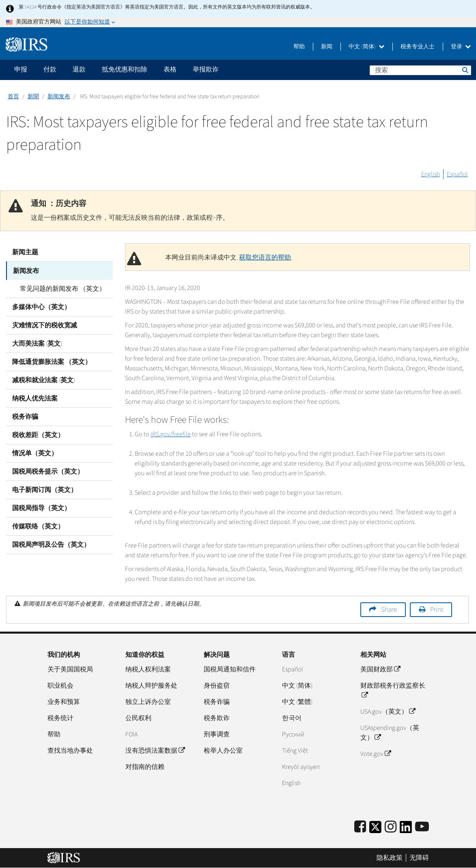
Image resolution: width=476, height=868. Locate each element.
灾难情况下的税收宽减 (45, 325)
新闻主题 (25, 252)
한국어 (292, 718)
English (431, 174)
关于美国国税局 (70, 669)
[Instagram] (391, 827)
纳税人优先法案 (35, 398)
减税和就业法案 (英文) (44, 380)
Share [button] (389, 610)
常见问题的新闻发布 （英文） (61, 288)
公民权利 (138, 718)
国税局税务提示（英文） (48, 471)
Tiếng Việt (295, 751)
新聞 (33, 97)
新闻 (327, 47)
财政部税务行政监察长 (393, 691)
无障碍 (419, 858)
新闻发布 (59, 97)
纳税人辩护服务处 (151, 686)
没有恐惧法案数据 (155, 751)
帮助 (299, 47)
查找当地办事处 (70, 751)
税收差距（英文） (38, 435)
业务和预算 (64, 702)
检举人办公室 (223, 751)
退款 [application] (79, 69)
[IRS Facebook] (360, 827)
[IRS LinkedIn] (406, 830)
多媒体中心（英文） (41, 307)
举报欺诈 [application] (206, 69)
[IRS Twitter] (375, 830)
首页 (13, 97)
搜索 (465, 70)
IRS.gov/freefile (171, 434)
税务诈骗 (25, 416)
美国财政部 (380, 669)
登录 (461, 47)
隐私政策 (390, 858)
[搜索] (420, 70)
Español (457, 174)
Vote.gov (376, 754)
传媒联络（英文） (38, 526)
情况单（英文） (35, 453)
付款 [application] (50, 69)
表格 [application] (170, 69)
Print (437, 610)
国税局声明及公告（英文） (51, 544)
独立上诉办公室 (148, 702)
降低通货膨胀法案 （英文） (52, 361)
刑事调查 (217, 734)
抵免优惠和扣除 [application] (125, 69)
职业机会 (60, 686)
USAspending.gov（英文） (390, 733)
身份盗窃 (217, 686)
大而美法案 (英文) (37, 343)
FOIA (131, 734)
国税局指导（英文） (41, 508)
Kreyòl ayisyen (301, 767)
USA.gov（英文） (388, 712)
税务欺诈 (217, 718)
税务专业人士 (418, 47)
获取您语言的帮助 (265, 258)
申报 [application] (21, 69)
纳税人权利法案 (148, 669)
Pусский (293, 734)
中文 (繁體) (297, 702)
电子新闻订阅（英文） (45, 489)
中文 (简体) (366, 47)
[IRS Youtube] (422, 827)
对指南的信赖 (145, 767)
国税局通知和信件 (230, 669)
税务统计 (60, 718)
